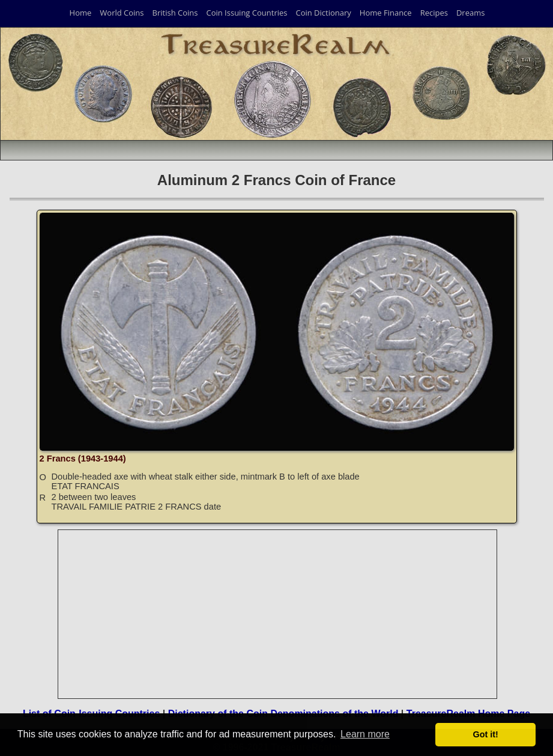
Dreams (471, 13)
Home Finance (386, 13)
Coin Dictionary (323, 13)
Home (81, 13)
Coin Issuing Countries (246, 13)
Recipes (434, 13)
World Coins (122, 13)
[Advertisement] (278, 614)
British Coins (175, 13)
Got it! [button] (486, 734)
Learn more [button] (365, 734)
